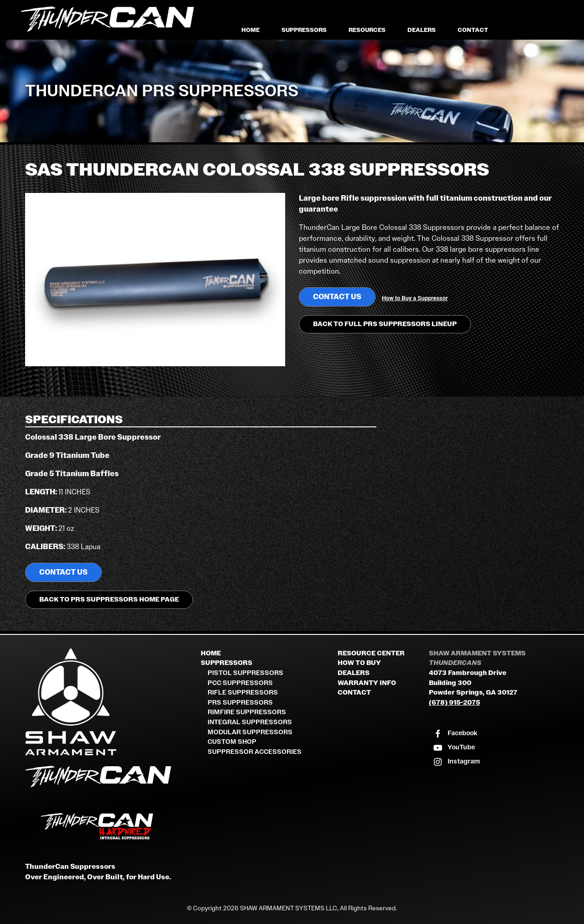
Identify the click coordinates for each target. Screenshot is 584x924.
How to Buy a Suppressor (415, 298)
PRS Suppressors (240, 703)
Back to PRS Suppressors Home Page (109, 600)
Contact (473, 30)
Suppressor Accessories (255, 752)
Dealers (422, 30)
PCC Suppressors (240, 683)
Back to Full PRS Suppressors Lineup (385, 324)
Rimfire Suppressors (247, 712)
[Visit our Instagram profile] (456, 762)
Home (250, 30)
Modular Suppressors (250, 732)
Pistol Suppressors (245, 673)
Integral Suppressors (250, 722)
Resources (367, 30)
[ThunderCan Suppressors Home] (109, 779)
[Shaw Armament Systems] (109, 702)
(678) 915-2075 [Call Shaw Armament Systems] (454, 703)
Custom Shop (232, 742)
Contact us (337, 297)
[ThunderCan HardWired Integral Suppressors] (109, 826)
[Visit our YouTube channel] (454, 748)
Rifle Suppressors (243, 693)
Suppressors (304, 30)
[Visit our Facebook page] (455, 734)
